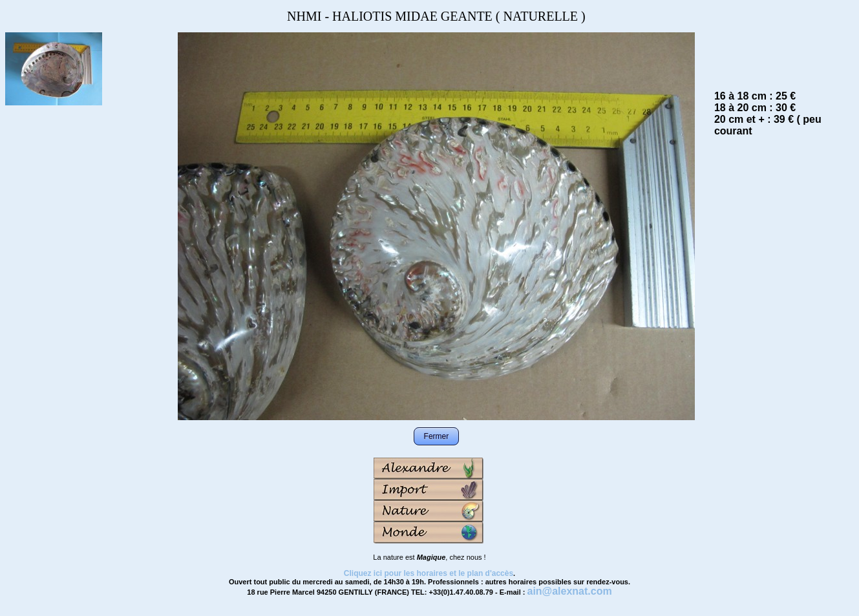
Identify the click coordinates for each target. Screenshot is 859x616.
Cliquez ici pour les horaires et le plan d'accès (429, 573)
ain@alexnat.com (569, 591)
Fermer (437, 436)
